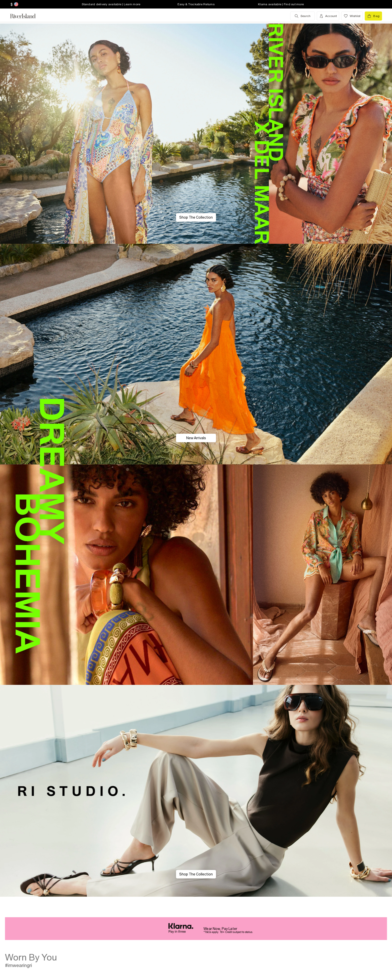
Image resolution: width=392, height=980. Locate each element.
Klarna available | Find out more (281, 4)
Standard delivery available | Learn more (111, 4)
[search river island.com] (302, 16)
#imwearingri (18, 965)
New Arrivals (196, 438)
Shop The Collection (196, 217)
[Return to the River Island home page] (26, 16)
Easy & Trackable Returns (196, 4)
